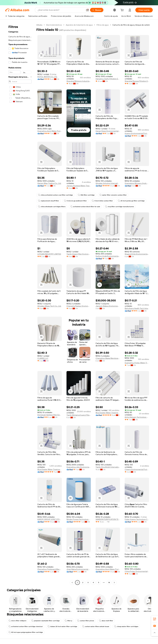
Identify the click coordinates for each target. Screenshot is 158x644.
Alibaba (39, 25)
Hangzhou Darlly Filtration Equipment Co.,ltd (108, 79)
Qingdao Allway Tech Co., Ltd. (49, 306)
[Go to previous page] (72, 583)
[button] (87, 10)
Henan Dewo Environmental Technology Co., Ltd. (108, 131)
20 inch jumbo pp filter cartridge (131, 201)
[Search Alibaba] (61, 10)
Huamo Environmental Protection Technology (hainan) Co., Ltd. (137, 133)
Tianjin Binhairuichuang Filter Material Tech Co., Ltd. (79, 415)
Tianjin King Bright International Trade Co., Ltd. (108, 467)
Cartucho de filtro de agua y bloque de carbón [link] (131, 25)
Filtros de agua (103, 25)
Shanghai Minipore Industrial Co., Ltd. (79, 81)
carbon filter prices (86, 621)
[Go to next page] (114, 583)
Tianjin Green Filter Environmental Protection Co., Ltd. (79, 254)
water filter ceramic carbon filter (113, 195)
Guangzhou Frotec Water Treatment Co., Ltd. (137, 363)
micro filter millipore (17, 621)
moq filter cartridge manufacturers (119, 207)
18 (109, 583)
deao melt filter (106, 621)
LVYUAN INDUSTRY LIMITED (49, 254)
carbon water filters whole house (96, 626)
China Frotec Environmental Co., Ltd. (137, 571)
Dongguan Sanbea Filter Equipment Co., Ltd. (50, 415)
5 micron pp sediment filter (75, 201)
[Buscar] (97, 10)
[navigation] (20, 304)
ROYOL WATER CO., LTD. (47, 77)
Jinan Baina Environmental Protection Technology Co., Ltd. (79, 569)
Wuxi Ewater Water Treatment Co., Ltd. (108, 413)
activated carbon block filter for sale (85, 207)
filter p (68, 621)
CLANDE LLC (43, 358)
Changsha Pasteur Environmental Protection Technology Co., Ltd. (79, 306)
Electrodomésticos (54, 25)
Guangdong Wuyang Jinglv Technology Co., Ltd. (137, 183)
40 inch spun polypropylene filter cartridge (26, 632)
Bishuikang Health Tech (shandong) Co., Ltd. (137, 308)
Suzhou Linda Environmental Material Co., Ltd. (108, 256)
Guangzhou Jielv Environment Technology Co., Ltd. (79, 467)
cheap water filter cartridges (126, 626)
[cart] (123, 10)
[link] (155, 619)
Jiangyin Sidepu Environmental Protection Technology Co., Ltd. (108, 306)
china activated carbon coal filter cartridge (55, 195)
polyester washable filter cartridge (45, 621)
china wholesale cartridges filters (52, 207)
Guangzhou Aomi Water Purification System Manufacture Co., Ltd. (50, 131)
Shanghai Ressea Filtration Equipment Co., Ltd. (137, 81)
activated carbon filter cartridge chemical (26, 626)
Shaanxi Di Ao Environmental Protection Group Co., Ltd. (137, 254)
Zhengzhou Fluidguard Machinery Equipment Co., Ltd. (50, 569)
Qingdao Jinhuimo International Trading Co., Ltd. (108, 183)
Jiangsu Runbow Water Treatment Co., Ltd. (79, 186)
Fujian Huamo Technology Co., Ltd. (137, 519)
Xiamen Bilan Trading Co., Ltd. (49, 183)
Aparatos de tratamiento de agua (79, 25)
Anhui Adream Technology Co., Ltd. (137, 417)
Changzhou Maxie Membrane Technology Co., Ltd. (108, 358)
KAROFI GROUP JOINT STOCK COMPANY (50, 519)
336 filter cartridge (86, 195)
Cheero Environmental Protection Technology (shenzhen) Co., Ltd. (137, 469)
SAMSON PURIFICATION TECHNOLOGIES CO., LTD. (108, 519)
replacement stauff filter (49, 201)
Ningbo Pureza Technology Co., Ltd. (79, 519)
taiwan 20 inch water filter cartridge (62, 626)
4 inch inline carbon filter (102, 201)
